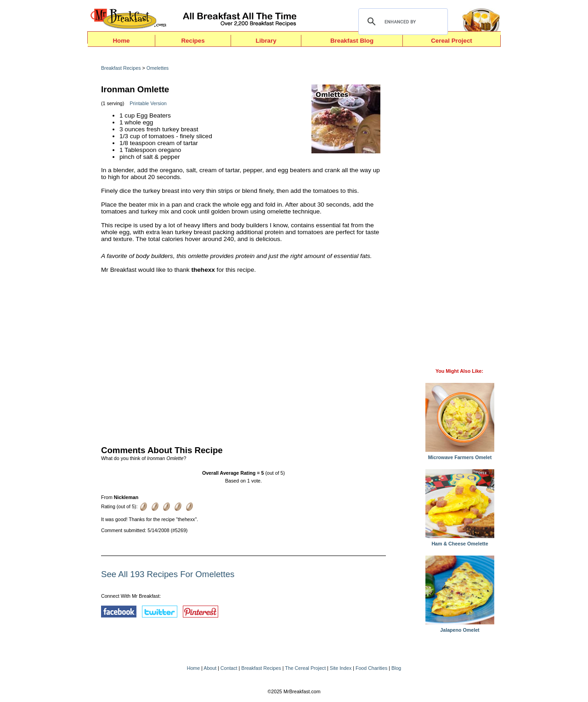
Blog (396, 668)
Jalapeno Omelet (460, 628)
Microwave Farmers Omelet (460, 455)
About (210, 668)
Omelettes (158, 68)
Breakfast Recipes (121, 68)
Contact (229, 668)
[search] (402, 22)
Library (266, 41)
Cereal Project (452, 41)
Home (121, 41)
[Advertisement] (243, 357)
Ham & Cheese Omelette (460, 541)
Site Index (341, 668)
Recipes (193, 41)
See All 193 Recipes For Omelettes (168, 574)
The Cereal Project (305, 668)
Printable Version (148, 103)
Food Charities (371, 668)
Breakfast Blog (352, 41)
